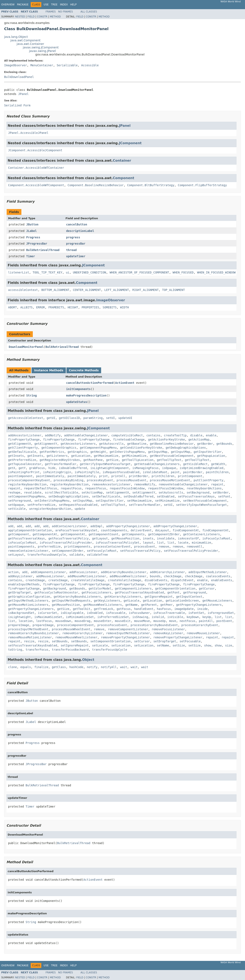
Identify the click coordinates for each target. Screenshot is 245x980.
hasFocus (164, 609)
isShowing (140, 617)
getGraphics (77, 452)
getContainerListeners (202, 534)
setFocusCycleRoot (102, 551)
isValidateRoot (155, 472)
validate (76, 555)
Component (123, 178)
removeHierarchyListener (82, 633)
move (173, 621)
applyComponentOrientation (30, 530)
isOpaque (169, 468)
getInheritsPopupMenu (127, 452)
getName (132, 605)
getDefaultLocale (22, 452)
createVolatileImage (88, 580)
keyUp (207, 617)
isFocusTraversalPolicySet (117, 543)
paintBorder (193, 472)
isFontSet (196, 613)
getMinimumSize (134, 456)
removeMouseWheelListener (76, 637)
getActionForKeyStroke (166, 440)
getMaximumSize (106, 456)
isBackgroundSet (21, 613)
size (229, 645)
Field (31, 17)
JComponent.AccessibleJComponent (35, 150)
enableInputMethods (24, 584)
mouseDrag (82, 621)
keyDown (193, 617)
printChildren (163, 476)
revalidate (33, 492)
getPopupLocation (211, 456)
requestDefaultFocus (40, 488)
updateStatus (77, 402)
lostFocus (44, 621)
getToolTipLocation (138, 460)
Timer (31, 256)
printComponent (190, 476)
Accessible (90, 65)
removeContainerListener (28, 551)
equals (26, 667)
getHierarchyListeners (123, 597)
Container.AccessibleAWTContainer (36, 168)
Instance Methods (49, 370)
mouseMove (142, 621)
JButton (32, 224)
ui (68, 272)
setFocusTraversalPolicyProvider (191, 551)
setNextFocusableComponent (205, 501)
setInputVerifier (110, 501)
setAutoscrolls (171, 492)
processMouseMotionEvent (170, 480)
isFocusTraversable (169, 613)
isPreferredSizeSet (113, 617)
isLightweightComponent (110, 468)
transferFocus (37, 650)
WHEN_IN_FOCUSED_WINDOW (216, 272)
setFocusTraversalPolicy (140, 551)
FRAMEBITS (56, 307)
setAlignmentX (118, 492)
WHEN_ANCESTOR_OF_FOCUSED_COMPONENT (139, 272)
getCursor (207, 588)
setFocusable (190, 641)
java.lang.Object (16, 37)
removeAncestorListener (111, 484)
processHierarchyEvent (200, 625)
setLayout (16, 555)
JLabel (31, 231)
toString (15, 650)
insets (148, 538)
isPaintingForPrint (24, 472)
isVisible (175, 617)
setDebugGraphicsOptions (69, 496)
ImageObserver (16, 65)
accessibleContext (23, 290)
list (160, 543)
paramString (93, 418)
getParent (149, 605)
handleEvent (144, 609)
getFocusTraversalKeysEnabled (139, 592)
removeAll (195, 547)
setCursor (142, 641)
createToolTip (175, 435)
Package (23, 5)
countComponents (114, 530)
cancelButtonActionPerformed (90, 383)
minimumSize (202, 543)
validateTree (97, 555)
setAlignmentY (144, 492)
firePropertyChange (24, 440)
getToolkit (82, 609)
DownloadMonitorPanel (26, 347)
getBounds (224, 444)
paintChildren (217, 472)
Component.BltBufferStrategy (151, 185)
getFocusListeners (96, 592)
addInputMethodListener (208, 572)
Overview (8, 5)
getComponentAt (45, 534)
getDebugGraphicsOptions (186, 448)
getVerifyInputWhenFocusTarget (105, 464)
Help (73, 5)
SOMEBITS (110, 307)
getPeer (166, 605)
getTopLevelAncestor (25, 464)
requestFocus (71, 488)
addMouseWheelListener (128, 576)
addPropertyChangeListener (128, 526)
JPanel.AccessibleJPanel (28, 133)
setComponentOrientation (110, 641)
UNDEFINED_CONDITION (89, 272)
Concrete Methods (84, 370)
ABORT (12, 307)
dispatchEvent (182, 580)
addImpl (96, 526)
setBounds (60, 641)
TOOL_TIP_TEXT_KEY (47, 272)
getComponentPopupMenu (98, 448)
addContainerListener (69, 526)
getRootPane (93, 460)
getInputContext (189, 597)
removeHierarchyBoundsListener (33, 633)
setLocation (121, 645)
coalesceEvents (218, 576)
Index (64, 5)
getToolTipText (169, 460)
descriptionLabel (80, 231)
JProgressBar (37, 244)
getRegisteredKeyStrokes (60, 460)
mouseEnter (103, 621)
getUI (51, 418)
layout (148, 543)
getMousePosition (125, 538)
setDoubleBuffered (138, 496)
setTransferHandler (145, 505)
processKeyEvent (100, 480)
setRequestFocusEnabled (78, 505)
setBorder (221, 492)
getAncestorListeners (78, 444)
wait (124, 667)
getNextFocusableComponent (172, 456)
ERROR (40, 307)
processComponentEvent (75, 625)
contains (153, 435)
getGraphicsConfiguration (29, 597)
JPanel (23, 94)
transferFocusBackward (70, 650)
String (31, 395)
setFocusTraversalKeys (196, 496)
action (13, 572)
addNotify (53, 435)
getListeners (57, 456)
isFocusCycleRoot (216, 538)
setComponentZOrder (68, 551)
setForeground (20, 501)
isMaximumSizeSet (48, 617)
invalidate (165, 538)
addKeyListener (20, 576)
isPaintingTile (87, 472)
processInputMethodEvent (28, 629)
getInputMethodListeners (28, 601)
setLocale (100, 645)
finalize (41, 667)
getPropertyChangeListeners (199, 605)
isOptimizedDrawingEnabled (202, 468)
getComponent (19, 534)
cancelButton (77, 224)
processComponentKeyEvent (29, 480)
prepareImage (19, 625)
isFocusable (116, 613)
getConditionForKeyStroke (141, 448)
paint (175, 472)
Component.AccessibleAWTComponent (36, 185)
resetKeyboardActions (204, 488)
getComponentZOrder (164, 534)
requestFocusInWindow (127, 488)
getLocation (81, 456)
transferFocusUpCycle (110, 650)
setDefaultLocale (106, 496)
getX (12, 468)
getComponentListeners (133, 588)
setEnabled (165, 496)
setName (163, 645)
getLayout (100, 538)
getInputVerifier (208, 452)
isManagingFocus (145, 468)
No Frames (66, 12)
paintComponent (20, 476)
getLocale (131, 601)
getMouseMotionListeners (28, 605)
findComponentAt (186, 530)
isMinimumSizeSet (80, 617)
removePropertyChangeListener (125, 637)
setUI (110, 418)
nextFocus (187, 621)
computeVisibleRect (127, 435)
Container (122, 161)
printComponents (77, 547)
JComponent (130, 143)
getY (22, 468)
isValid (158, 617)
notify (92, 667)
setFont (224, 496)
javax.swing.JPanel (42, 51)
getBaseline (137, 444)
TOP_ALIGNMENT (174, 290)
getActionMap (199, 440)
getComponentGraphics (59, 448)
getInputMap (158, 452)
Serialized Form (17, 105)
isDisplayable (72, 613)
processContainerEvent (112, 547)
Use (46, 5)
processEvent (145, 547)
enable (211, 435)
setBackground (198, 492)
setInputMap (83, 501)
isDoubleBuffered (73, 468)
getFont (173, 592)
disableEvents (156, 580)
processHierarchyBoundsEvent (154, 625)
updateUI (125, 418)
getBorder (205, 444)
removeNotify (145, 484)
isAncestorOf (188, 538)
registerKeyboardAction (27, 484)
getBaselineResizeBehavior (172, 444)
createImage (35, 580)
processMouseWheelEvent (71, 629)
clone (12, 667)
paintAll (206, 621)
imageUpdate (184, 609)
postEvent (224, 621)
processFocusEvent (112, 625)
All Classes (89, 12)
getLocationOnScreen (182, 601)
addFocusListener (83, 572)
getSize (112, 460)
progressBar (76, 244)
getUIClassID (69, 418)
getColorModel (100, 588)
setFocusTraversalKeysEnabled (33, 645)
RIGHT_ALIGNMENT (145, 290)
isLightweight (20, 617)
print (103, 476)
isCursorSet (47, 613)
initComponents (78, 389)
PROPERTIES (90, 307)
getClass (59, 667)
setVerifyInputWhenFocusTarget (201, 505)
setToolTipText (113, 505)
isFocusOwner (139, 613)
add (11, 526)
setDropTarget (165, 641)
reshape (14, 492)
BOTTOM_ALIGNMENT (55, 290)
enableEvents (222, 580)
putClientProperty (209, 480)
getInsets (16, 456)
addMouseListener (50, 576)
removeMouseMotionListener (30, 637)
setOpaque (16, 505)
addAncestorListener (25, 435)
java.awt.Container (30, 44)
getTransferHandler (61, 464)
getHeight (98, 452)
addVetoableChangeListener (86, 435)
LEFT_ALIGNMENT (117, 290)
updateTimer (76, 256)
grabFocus (37, 468)
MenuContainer (42, 65)
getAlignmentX (20, 444)
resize (29, 641)
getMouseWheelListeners (102, 605)
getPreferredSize (22, 460)
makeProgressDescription (86, 395)
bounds (155, 576)
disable (196, 435)
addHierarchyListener (167, 572)
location (26, 621)
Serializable (67, 65)
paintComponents (21, 547)
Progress (33, 237)
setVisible (17, 509)
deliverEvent (141, 530)
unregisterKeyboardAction (50, 509)
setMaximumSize (139, 501)
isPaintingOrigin (57, 472)
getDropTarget (20, 592)
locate (183, 543)
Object (88, 660)
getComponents (133, 534)
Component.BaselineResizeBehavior (96, 185)
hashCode (76, 667)
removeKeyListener (168, 633)
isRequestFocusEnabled (121, 472)
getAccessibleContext (26, 418)
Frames (51, 12)
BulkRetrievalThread (43, 250)
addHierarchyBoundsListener (124, 572)
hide (52, 468)
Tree (54, 5)
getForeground (195, 592)
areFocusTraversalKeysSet (76, 530)
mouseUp (160, 621)
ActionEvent (125, 383)
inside (202, 609)
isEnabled (95, 613)
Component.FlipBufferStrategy (202, 185)
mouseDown (63, 621)
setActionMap (92, 492)
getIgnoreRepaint (159, 597)
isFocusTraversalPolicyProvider (66, 543)
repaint (217, 484)
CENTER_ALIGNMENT (87, 290)
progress (73, 237)
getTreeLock (104, 609)
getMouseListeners (217, 601)
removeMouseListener (203, 633)
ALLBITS (26, 307)
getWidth (218, 464)
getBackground (55, 588)
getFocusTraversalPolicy (69, 538)
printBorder (139, 476)
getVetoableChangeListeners (157, 464)
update (80, 509)
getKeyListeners (107, 601)
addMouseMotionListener (87, 576)
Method (55, 17)
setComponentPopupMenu (26, 496)
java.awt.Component (25, 40)
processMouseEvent (132, 480)
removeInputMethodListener (128, 633)
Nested (20, 17)
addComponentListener (48, 572)
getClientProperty (23, 448)
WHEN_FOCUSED (183, 272)
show (208, 645)
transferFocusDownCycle (47, 555)
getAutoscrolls (111, 444)
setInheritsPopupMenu (52, 501)
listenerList (19, 272)
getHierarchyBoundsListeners (77, 597)
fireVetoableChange (129, 440)
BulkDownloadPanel (19, 77)
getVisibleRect (195, 464)
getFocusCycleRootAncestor (56, 592)
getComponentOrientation (175, 588)
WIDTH (125, 307)
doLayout (162, 530)
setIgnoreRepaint (75, 645)
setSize (179, 645)
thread (72, 250)
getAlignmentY (46, 444)
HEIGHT (73, 307)
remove (164, 547)
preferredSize (49, 547)
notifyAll (109, 667)
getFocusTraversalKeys (26, 538)
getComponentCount (104, 534)
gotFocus (124, 609)
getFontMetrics (52, 452)
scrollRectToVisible (61, 492)
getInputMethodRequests (71, 601)
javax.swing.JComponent (41, 47)
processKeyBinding (68, 480)
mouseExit (123, 621)
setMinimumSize (167, 501)
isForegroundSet (221, 613)
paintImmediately (50, 476)
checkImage (173, 576)
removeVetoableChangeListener (183, 484)
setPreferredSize (41, 505)
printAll (118, 476)
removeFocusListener (168, 629)
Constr (42, 17)
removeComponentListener (128, 629)
